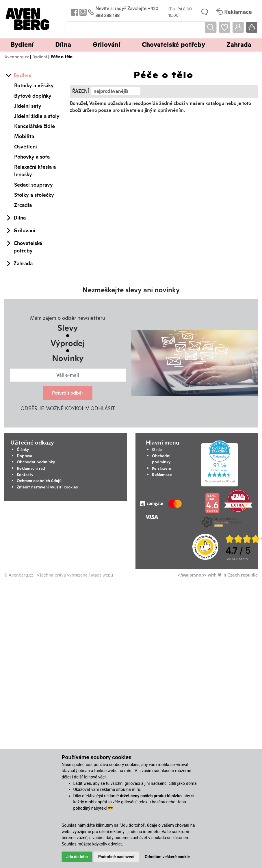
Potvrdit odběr (68, 393)
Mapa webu (102, 575)
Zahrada (23, 263)
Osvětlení (26, 147)
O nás (157, 449)
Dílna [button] (63, 45)
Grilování (24, 230)
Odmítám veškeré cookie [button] (167, 857)
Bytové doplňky (33, 96)
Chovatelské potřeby (28, 247)
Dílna (20, 218)
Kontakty (25, 475)
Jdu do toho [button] (77, 857)
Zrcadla (23, 205)
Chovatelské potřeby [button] (173, 45)
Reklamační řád (31, 468)
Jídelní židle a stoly (37, 116)
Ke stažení (161, 468)
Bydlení (40, 57)
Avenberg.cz (17, 57)
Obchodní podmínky (36, 462)
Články (23, 449)
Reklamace (162, 475)
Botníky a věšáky (34, 85)
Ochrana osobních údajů (39, 481)
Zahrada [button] (239, 45)
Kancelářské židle (35, 126)
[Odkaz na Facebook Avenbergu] (74, 12)
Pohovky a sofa (32, 157)
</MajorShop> (192, 575)
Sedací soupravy (34, 185)
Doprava (24, 456)
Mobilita (24, 136)
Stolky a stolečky (34, 195)
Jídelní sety (28, 106)
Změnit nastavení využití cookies (47, 487)
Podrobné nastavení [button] (116, 857)
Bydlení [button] (22, 45)
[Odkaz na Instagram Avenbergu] (82, 12)
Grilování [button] (106, 45)
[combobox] (116, 91)
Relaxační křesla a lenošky (35, 171)
